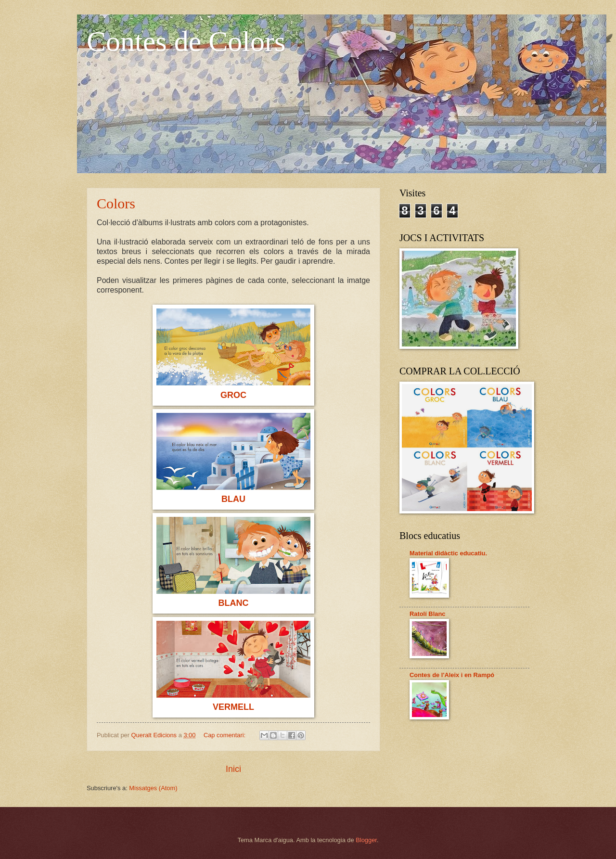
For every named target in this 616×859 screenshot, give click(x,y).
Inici (233, 769)
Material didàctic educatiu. (448, 553)
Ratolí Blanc (427, 614)
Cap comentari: (225, 735)
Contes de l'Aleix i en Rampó (452, 675)
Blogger (366, 840)
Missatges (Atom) (153, 788)
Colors (116, 203)
